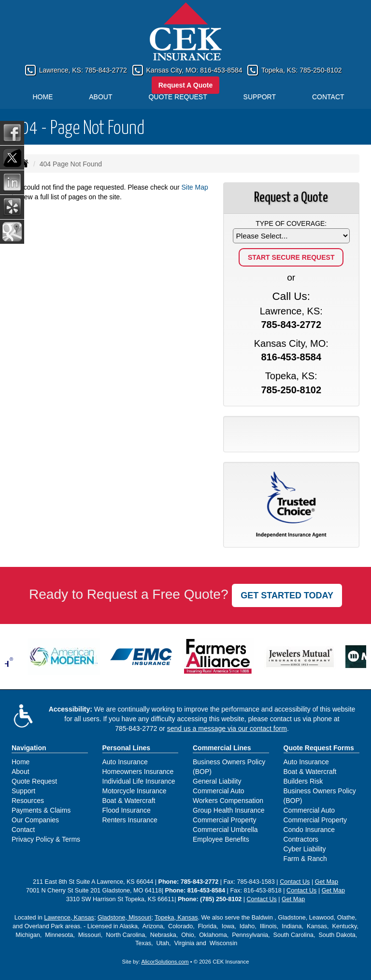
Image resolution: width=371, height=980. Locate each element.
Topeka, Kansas (176, 918)
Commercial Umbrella (225, 830)
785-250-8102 (321, 70)
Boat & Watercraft (129, 801)
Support (23, 791)
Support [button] (260, 97)
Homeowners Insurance (138, 772)
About (21, 772)
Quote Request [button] (178, 97)
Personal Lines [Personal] (127, 748)
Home (43, 97)
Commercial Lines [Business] (222, 748)
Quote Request (34, 781)
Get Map (327, 882)
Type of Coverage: (291, 223)
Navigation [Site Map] (29, 748)
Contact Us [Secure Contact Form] (295, 882)
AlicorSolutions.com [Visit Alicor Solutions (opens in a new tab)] (165, 962)
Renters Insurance (130, 820)
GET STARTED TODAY (287, 595)
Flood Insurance (127, 810)
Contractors (301, 839)
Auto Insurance (125, 762)
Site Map (195, 187)
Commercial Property (224, 820)
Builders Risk (303, 781)
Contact (23, 830)
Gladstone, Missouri (124, 918)
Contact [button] (328, 97)
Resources (28, 801)
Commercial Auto (219, 791)
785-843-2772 (106, 70)
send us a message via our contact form (227, 728)
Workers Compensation (228, 801)
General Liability (217, 781)
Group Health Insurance (229, 810)
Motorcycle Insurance (135, 791)
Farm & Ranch (305, 859)
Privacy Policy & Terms (46, 839)
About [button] (100, 97)
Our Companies (35, 820)
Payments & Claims (41, 810)
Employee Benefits (221, 839)
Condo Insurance (309, 830)
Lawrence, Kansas (69, 918)
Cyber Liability (305, 849)
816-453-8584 (221, 70)
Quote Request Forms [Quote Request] (319, 748)
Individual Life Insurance (139, 781)
